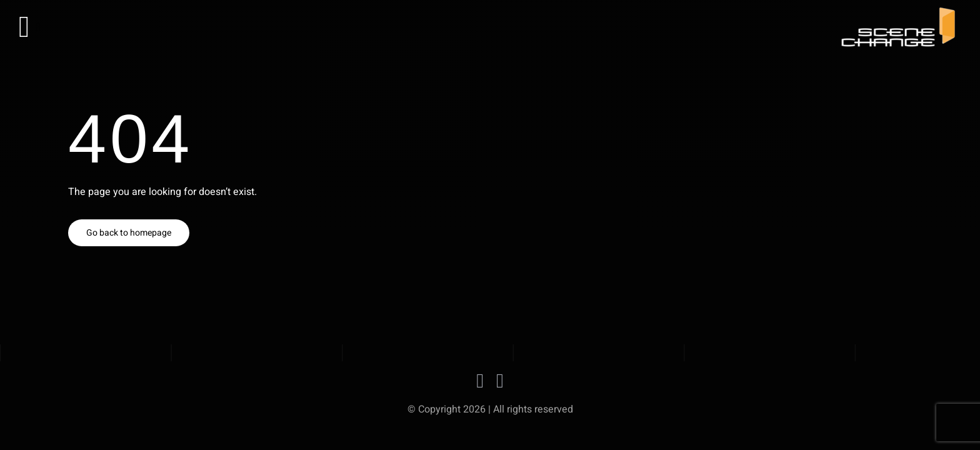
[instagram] (500, 381)
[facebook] (480, 381)
